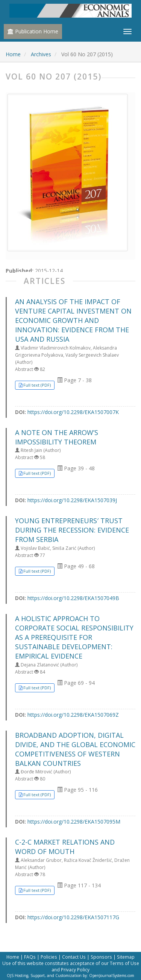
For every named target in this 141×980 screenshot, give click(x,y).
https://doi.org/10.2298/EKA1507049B (73, 598)
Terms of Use (124, 963)
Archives (41, 54)
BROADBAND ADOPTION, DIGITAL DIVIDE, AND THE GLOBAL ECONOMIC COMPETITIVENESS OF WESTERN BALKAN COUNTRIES (75, 749)
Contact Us (74, 957)
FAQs (30, 957)
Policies (49, 957)
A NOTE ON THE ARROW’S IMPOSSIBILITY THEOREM (57, 437)
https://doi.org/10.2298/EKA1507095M (74, 822)
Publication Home (33, 31)
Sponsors (101, 957)
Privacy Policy (75, 969)
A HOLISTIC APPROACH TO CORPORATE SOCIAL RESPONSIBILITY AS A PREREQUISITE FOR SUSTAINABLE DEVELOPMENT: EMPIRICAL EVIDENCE (74, 637)
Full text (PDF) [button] (37, 385)
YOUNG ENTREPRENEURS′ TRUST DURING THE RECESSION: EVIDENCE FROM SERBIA (72, 530)
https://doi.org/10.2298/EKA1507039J (72, 500)
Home (13, 54)
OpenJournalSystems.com (112, 975)
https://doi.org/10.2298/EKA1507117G (73, 917)
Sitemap (126, 957)
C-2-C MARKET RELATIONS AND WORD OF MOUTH (65, 847)
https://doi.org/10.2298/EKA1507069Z (73, 715)
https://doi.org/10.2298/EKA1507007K (73, 412)
